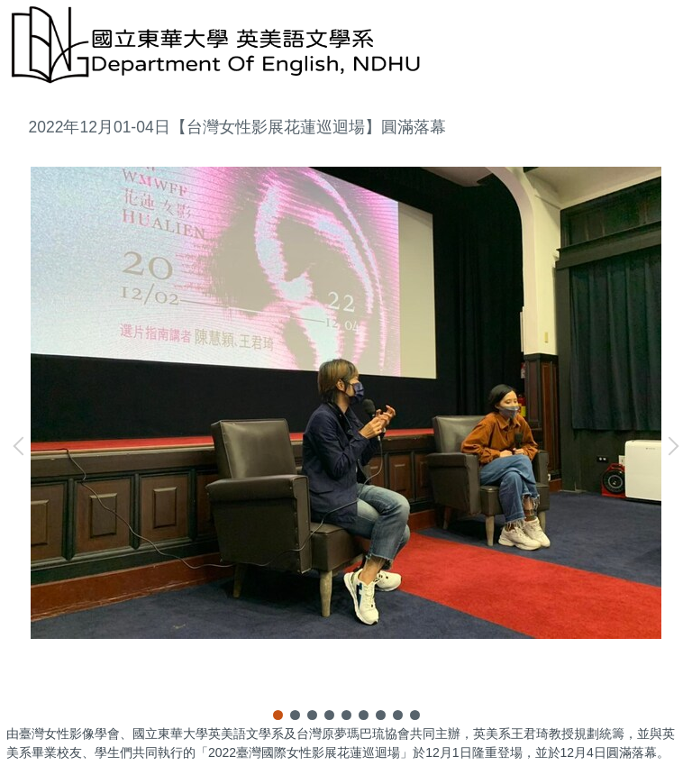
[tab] (278, 715)
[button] (23, 446)
